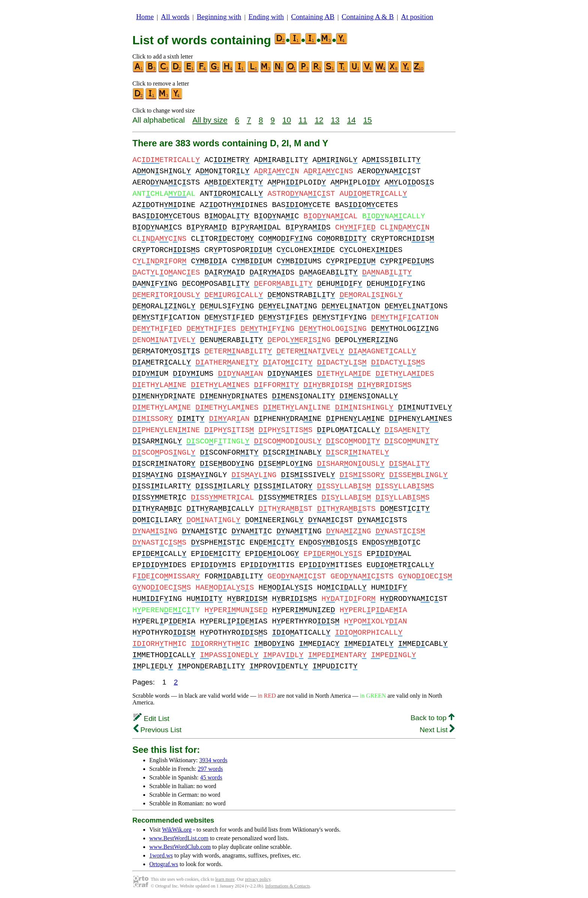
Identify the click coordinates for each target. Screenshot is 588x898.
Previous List (157, 730)
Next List (437, 730)
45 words (211, 777)
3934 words (213, 760)
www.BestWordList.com (179, 838)
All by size (210, 120)
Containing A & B (368, 17)
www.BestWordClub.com (180, 847)
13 (335, 120)
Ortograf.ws (164, 864)
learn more (225, 879)
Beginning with (219, 17)
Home (145, 17)
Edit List (151, 719)
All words (175, 17)
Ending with (266, 17)
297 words (210, 769)
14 (351, 120)
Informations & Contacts (287, 886)
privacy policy (258, 879)
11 (303, 120)
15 (368, 120)
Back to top (433, 718)
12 (319, 120)
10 (287, 120)
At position (417, 17)
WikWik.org (177, 830)
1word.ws (161, 855)
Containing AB (313, 17)
